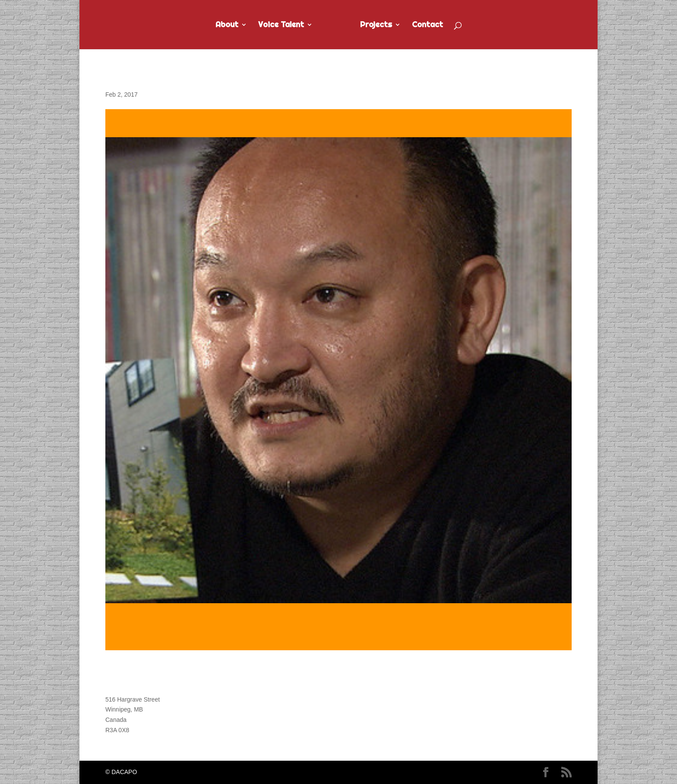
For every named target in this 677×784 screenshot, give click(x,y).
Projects (376, 25)
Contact (427, 25)
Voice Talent (281, 25)
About (227, 25)
